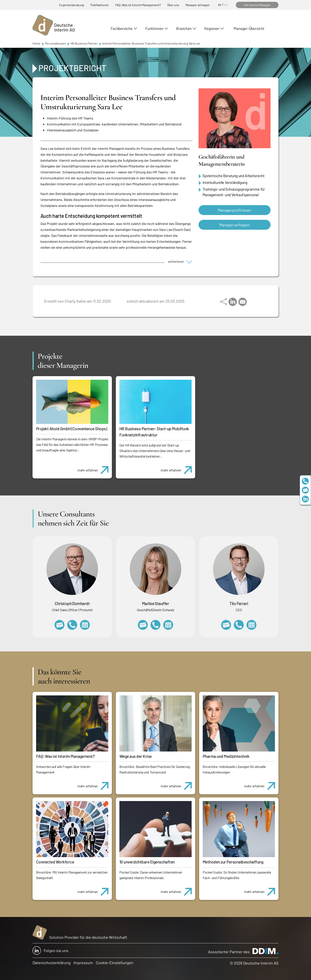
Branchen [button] (184, 28)
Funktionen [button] (154, 28)
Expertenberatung (72, 5)
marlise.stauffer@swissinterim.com (143, 625)
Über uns (173, 5)
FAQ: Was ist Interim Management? (138, 5)
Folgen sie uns (50, 950)
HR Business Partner (84, 43)
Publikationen (100, 5)
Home (36, 43)
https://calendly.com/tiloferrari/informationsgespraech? (251, 625)
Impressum (83, 963)
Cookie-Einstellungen (115, 963)
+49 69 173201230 (305, 481)
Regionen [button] (212, 28)
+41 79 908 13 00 (155, 625)
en (226, 4)
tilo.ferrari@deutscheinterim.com (226, 625)
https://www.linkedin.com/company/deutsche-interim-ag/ (305, 499)
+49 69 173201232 (72, 625)
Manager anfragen (198, 5)
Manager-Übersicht (249, 28)
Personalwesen (55, 43)
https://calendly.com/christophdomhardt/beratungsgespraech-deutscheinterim (85, 625)
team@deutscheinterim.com (305, 490)
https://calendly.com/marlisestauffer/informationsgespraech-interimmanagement (168, 625)
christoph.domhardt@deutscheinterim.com (60, 625)
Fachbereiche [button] (121, 28)
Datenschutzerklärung (52, 963)
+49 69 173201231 (239, 625)
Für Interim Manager (257, 5)
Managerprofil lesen (234, 210)
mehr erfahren (95, 468)
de (220, 4)
